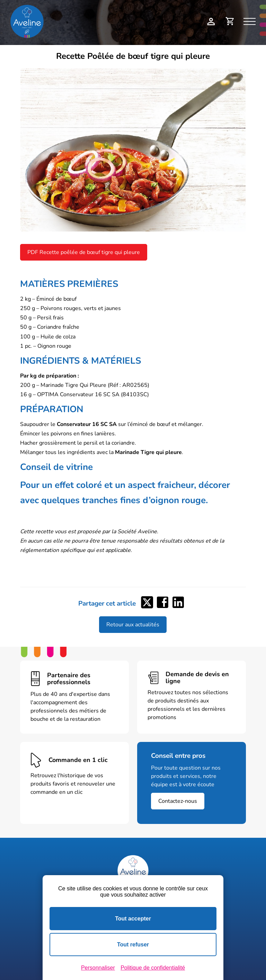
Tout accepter (133, 919)
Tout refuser (133, 945)
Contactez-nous (178, 801)
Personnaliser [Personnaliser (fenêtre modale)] (98, 968)
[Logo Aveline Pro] (133, 871)
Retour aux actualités (133, 625)
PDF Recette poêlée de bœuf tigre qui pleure (84, 252)
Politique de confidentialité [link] (153, 968)
